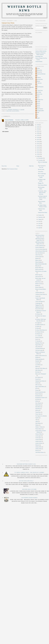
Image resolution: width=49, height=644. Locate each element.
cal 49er (38, 112)
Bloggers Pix (41, 183)
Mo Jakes (37, 372)
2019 (38, 135)
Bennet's (37, 258)
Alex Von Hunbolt (39, 253)
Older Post (31, 166)
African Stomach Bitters (41, 251)
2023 (38, 127)
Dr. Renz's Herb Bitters (40, 330)
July (39, 221)
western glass (38, 436)
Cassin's (37, 296)
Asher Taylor (38, 255)
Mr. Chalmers (38, 377)
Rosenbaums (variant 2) (40, 398)
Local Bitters (38, 365)
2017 (38, 140)
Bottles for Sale (39, 284)
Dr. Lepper (38, 323)
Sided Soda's (38, 405)
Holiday (37, 357)
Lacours (37, 363)
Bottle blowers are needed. (41, 271)
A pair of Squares (39, 247)
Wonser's (37, 451)
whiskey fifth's (39, 447)
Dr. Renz (37, 328)
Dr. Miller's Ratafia (39, 325)
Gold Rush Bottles (39, 348)
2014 (38, 146)
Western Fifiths (39, 434)
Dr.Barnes (38, 81)
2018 (38, 137)
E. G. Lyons (38, 336)
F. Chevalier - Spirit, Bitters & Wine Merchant (42, 193)
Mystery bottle (41, 169)
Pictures (37, 390)
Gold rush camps (39, 350)
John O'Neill (38, 92)
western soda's (38, 441)
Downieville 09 (39, 309)
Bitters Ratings (39, 262)
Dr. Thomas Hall (39, 332)
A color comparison (40, 246)
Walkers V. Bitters (39, 427)
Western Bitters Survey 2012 (26, 464)
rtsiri (37, 116)
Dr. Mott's (38, 326)
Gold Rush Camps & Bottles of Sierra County (42, 198)
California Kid (39, 70)
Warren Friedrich (9, 120)
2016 (38, 142)
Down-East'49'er (39, 79)
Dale (37, 76)
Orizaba (37, 383)
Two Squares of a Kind (40, 416)
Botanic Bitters (39, 268)
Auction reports (39, 257)
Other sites (38, 385)
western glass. (38, 438)
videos (37, 421)
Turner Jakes (38, 414)
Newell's (37, 379)
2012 (38, 150)
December (41, 158)
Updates (37, 418)
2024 (38, 125)
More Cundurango (42, 174)
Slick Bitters (38, 407)
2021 (38, 131)
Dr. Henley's (38, 314)
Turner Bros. (41, 172)
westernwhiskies (39, 62)
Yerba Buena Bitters (40, 452)
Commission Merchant (41, 74)
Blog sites (38, 266)
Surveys (37, 410)
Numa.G (38, 98)
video (37, 420)
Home (18, 166)
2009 (38, 156)
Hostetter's (38, 361)
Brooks (37, 285)
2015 (38, 144)
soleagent (38, 118)
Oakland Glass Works (13, 111)
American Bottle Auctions (41, 51)
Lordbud (38, 96)
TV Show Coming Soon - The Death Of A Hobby (29, 472)
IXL (37, 89)
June (39, 224)
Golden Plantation (40, 87)
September (41, 217)
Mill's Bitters (38, 370)
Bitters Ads (38, 260)
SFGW (37, 401)
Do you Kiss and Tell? (26, 481)
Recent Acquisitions (40, 392)
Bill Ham (38, 68)
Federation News (39, 343)
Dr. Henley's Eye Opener (41, 316)
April (40, 228)
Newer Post (4, 166)
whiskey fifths (38, 449)
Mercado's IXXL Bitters (41, 368)
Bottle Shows (38, 282)
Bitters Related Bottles (40, 264)
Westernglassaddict (40, 111)
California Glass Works (40, 294)
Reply (6, 129)
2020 (38, 133)
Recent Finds (38, 394)
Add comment (5, 131)
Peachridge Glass (39, 56)
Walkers (37, 425)
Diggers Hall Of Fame (29, 489)
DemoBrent (38, 78)
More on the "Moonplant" (41, 374)
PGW (37, 388)
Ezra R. (37, 339)
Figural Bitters (39, 345)
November (41, 160)
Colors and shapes (39, 301)
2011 (38, 152)
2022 (38, 129)
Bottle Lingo (38, 275)
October (40, 215)
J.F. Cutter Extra (39, 90)
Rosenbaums (38, 396)
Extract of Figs (39, 337)
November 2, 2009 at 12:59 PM (22, 120)
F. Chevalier (38, 341)
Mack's (37, 367)
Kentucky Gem (39, 94)
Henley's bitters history (40, 356)
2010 (38, 154)
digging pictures (39, 307)
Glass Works (38, 347)
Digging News (39, 305)
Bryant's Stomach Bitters (41, 289)
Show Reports (38, 403)
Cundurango (38, 303)
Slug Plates (38, 409)
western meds (38, 440)
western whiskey (39, 443)
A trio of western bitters (40, 249)
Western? (37, 445)
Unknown (38, 103)
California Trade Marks (29, 498)
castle (37, 114)
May (39, 226)
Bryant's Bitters (39, 287)
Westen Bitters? (39, 429)
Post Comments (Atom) (12, 169)
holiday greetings (39, 359)
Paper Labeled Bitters (40, 387)
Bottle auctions (39, 269)
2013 (38, 148)
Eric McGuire (39, 83)
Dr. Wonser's (38, 334)
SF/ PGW (37, 399)
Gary (37, 85)
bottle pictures (38, 277)
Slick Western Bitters (42, 185)
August (40, 219)
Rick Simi (38, 101)
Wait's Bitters (38, 423)
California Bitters (39, 293)
